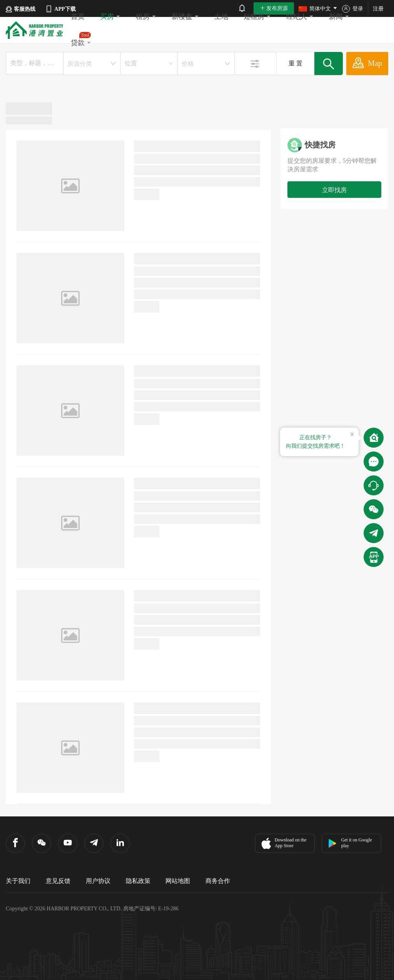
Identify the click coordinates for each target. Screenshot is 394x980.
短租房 (257, 17)
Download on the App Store (283, 843)
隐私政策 (138, 881)
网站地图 (178, 881)
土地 (221, 17)
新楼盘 (185, 17)
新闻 (339, 17)
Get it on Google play (350, 843)
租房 (146, 17)
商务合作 (218, 881)
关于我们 (18, 881)
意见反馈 (58, 881)
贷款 (81, 39)
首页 (78, 17)
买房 (110, 17)
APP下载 (60, 9)
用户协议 (98, 881)
